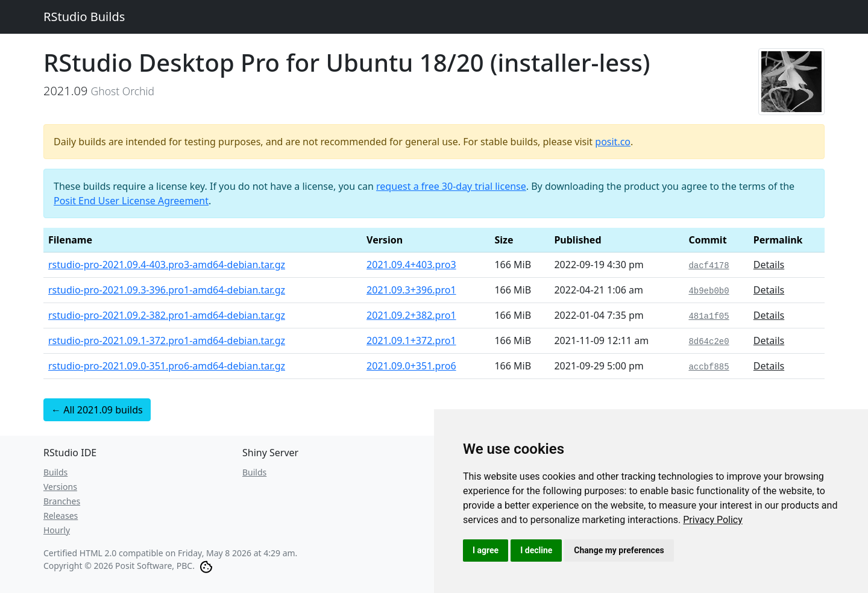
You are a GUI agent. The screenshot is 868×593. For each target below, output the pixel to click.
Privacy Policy (713, 520)
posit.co (613, 142)
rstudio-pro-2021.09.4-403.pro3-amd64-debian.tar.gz (167, 265)
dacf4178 (709, 266)
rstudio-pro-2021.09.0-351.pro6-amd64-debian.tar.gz (167, 366)
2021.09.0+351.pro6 (411, 366)
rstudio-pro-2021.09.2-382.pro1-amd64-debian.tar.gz (167, 315)
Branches (62, 501)
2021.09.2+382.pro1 (411, 315)
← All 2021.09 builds (97, 410)
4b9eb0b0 (709, 291)
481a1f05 (709, 316)
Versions (60, 487)
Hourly (57, 530)
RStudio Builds (84, 17)
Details (769, 265)
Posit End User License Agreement (131, 201)
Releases (61, 516)
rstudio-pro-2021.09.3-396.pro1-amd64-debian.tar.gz (167, 290)
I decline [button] (536, 550)
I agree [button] (486, 550)
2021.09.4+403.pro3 (411, 265)
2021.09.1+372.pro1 (411, 340)
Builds (55, 472)
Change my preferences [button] (619, 550)
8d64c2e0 (709, 342)
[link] (713, 520)
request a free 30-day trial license (451, 186)
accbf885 (709, 367)
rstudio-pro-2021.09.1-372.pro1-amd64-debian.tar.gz (167, 340)
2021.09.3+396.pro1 (411, 290)
